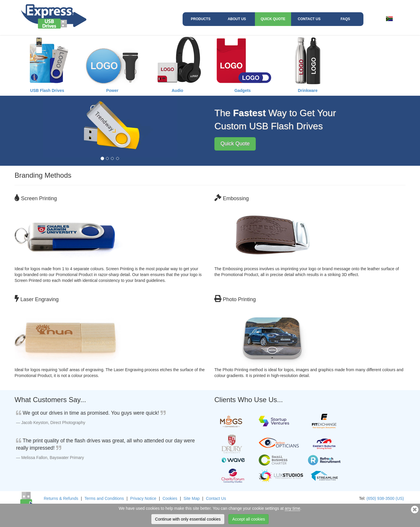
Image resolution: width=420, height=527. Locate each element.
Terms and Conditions (104, 498)
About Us (237, 19)
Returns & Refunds (61, 498)
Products (201, 19)
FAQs (345, 19)
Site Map (191, 498)
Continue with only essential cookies (188, 519)
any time (292, 508)
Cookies (170, 498)
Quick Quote (273, 19)
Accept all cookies (249, 519)
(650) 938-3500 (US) (385, 498)
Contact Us (309, 19)
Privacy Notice (143, 498)
